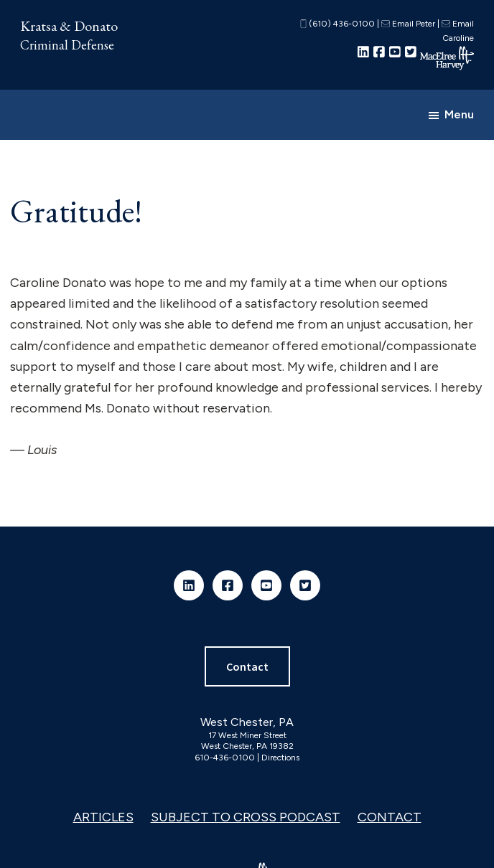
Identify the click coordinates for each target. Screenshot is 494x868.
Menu (459, 114)
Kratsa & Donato (69, 26)
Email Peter (408, 24)
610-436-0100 (225, 758)
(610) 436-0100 (337, 24)
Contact (247, 666)
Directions (280, 758)
